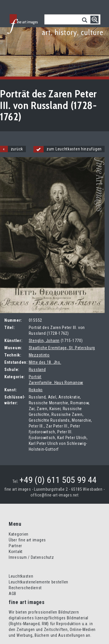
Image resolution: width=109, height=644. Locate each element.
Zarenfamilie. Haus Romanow (56, 383)
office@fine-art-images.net (54, 495)
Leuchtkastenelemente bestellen (39, 582)
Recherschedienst (25, 588)
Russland (37, 370)
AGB (12, 594)
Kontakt (16, 552)
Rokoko (36, 390)
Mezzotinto (39, 355)
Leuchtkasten (21, 576)
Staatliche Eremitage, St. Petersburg (62, 348)
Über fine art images (27, 540)
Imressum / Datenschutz (31, 557)
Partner (15, 546)
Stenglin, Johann (44, 341)
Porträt (35, 377)
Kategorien (19, 534)
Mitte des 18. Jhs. (45, 362)
